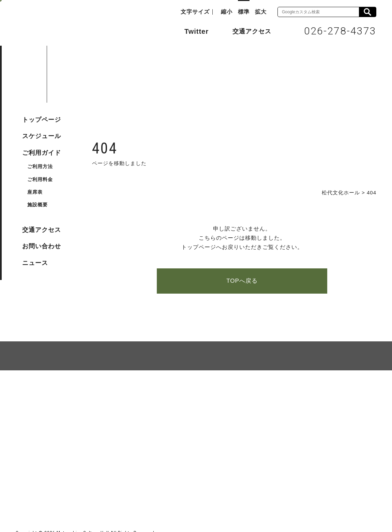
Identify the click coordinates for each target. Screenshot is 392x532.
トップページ (42, 120)
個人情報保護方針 (99, 395)
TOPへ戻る (242, 281)
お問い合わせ (42, 246)
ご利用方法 (40, 166)
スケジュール (42, 136)
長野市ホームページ (42, 491)
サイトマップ (42, 395)
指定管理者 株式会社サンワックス (139, 491)
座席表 (35, 192)
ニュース (35, 263)
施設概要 (37, 205)
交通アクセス (247, 31)
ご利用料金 (40, 179)
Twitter (190, 31)
